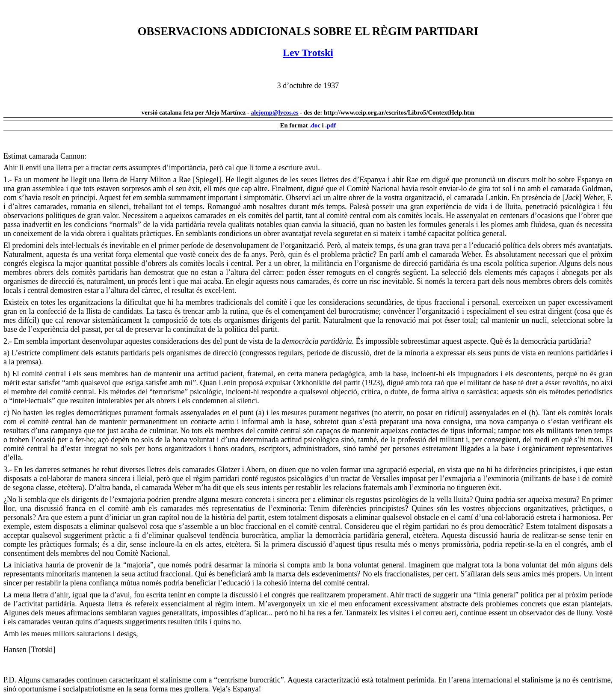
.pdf (330, 125)
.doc (315, 125)
